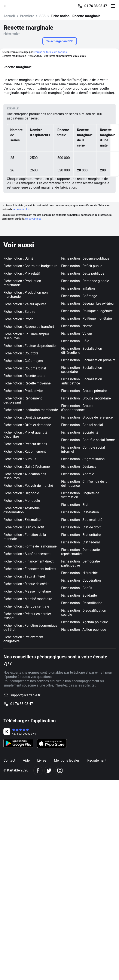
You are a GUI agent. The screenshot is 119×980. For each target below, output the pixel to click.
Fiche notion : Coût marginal (25, 368)
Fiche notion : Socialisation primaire (88, 360)
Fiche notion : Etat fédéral (80, 542)
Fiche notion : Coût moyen (23, 361)
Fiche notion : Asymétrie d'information (22, 510)
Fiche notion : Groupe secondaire (86, 398)
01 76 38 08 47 (96, 6)
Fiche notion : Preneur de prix (25, 444)
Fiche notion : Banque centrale (26, 606)
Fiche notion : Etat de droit (81, 527)
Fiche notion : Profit (18, 319)
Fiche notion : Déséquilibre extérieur (88, 303)
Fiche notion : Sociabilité (80, 432)
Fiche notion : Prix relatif (22, 273)
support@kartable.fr (25, 695)
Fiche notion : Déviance (79, 467)
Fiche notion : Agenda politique (85, 622)
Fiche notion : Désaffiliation (82, 603)
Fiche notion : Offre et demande (27, 425)
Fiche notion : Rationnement (25, 451)
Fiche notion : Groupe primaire (84, 391)
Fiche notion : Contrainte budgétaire (30, 266)
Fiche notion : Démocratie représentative (80, 552)
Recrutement (97, 760)
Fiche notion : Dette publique (83, 273)
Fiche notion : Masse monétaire (27, 591)
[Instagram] (60, 771)
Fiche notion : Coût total (21, 353)
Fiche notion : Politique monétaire (86, 318)
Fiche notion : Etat (75, 505)
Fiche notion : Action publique (84, 630)
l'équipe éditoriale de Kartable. (51, 52)
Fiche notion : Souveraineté (82, 520)
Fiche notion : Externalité (22, 520)
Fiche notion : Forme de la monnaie (30, 546)
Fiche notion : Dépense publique (85, 258)
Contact (9, 760)
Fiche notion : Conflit (77, 588)
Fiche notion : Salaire (19, 312)
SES (42, 16)
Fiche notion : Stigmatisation (83, 459)
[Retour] (8, 6)
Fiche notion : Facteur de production (30, 346)
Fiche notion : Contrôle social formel (88, 440)
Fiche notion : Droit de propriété (27, 417)
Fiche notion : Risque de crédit (26, 584)
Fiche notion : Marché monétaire (28, 599)
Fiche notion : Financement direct (28, 561)
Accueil (9, 16)
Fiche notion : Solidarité (79, 595)
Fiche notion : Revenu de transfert (29, 327)
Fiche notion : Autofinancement (27, 554)
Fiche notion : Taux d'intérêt (24, 576)
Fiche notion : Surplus (20, 459)
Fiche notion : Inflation (78, 288)
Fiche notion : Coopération (81, 580)
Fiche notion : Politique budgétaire (87, 311)
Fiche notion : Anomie (78, 474)
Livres (42, 760)
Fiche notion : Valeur (77, 333)
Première (27, 16)
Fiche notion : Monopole (22, 501)
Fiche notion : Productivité (23, 391)
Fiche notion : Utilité (18, 258)
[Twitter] (49, 771)
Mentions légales (67, 760)
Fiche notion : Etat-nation (80, 512)
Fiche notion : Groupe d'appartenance (77, 408)
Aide (26, 760)
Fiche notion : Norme (77, 326)
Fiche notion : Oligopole (21, 493)
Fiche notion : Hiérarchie (79, 573)
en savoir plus (22, 209)
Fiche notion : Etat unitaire (81, 535)
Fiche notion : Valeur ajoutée (25, 304)
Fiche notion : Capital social (82, 425)
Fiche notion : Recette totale (24, 376)
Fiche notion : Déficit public (82, 266)
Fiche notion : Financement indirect (30, 569)
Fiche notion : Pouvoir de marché (28, 486)
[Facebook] (38, 771)
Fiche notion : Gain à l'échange (27, 467)
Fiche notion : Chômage (79, 296)
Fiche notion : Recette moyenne (27, 383)
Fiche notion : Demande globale (85, 281)
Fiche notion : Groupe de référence (87, 417)
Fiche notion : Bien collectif (24, 527)
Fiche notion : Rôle (75, 341)
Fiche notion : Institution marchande (31, 410)
